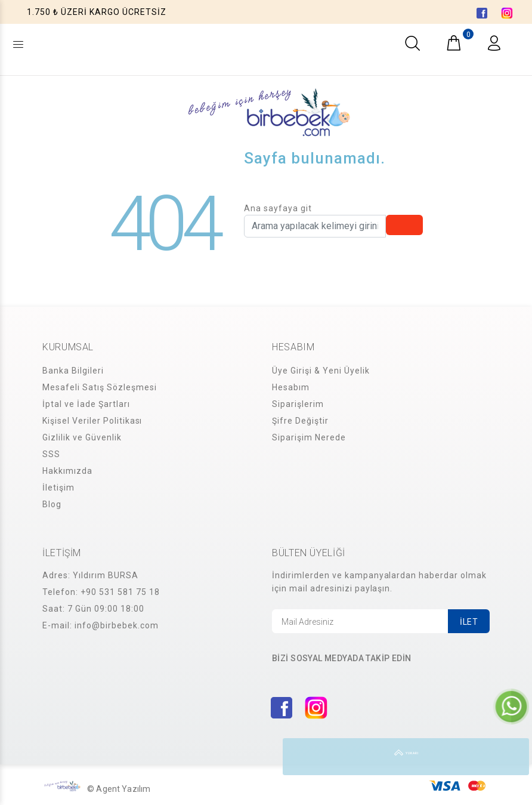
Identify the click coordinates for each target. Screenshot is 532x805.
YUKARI (511, 757)
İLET (469, 622)
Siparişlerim (298, 404)
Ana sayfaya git (278, 208)
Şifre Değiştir (300, 421)
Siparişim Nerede (309, 437)
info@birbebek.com (117, 625)
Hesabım (291, 387)
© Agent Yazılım (119, 789)
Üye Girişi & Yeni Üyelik (321, 371)
